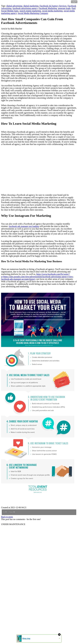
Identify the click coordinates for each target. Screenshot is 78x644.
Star (12, 512)
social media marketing (52, 11)
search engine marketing (30, 11)
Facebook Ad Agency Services (53, 6)
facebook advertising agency (25, 8)
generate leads (64, 8)
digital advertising (14, 6)
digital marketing (31, 6)
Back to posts (7, 517)
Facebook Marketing (48, 8)
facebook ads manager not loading (24, 226)
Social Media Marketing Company (33, 13)
